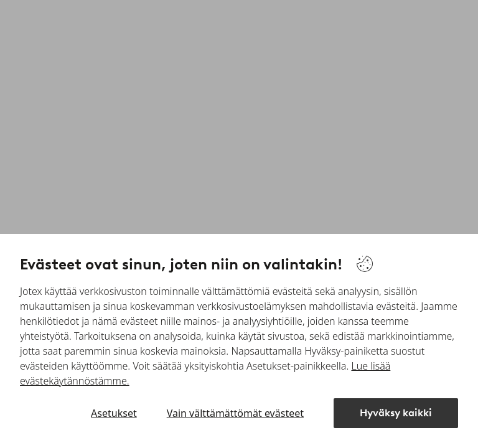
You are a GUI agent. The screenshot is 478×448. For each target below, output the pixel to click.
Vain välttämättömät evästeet (235, 413)
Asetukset (114, 413)
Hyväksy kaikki (396, 413)
